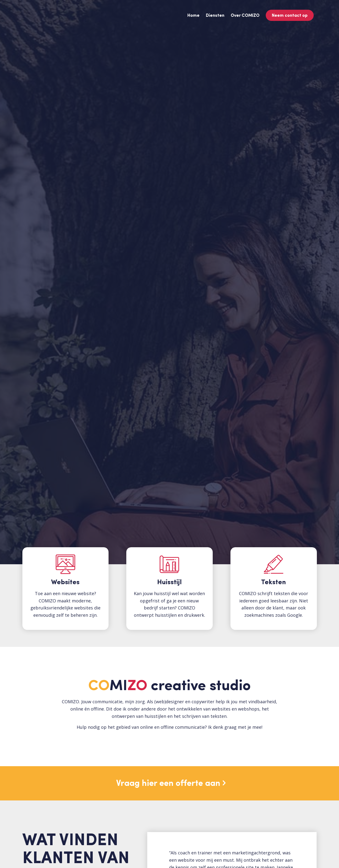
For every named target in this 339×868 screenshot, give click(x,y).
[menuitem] (193, 16)
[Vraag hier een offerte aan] (170, 783)
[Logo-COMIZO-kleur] (59, 16)
